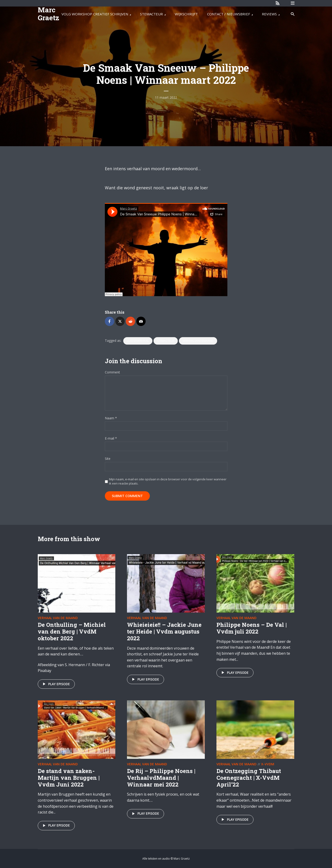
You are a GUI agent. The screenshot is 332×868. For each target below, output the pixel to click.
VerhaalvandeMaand (198, 341)
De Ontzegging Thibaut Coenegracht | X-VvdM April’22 (249, 778)
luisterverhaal (138, 341)
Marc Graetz (48, 14)
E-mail (111, 439)
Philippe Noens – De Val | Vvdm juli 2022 (252, 628)
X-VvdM (268, 764)
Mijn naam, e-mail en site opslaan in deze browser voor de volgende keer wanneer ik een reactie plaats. (168, 481)
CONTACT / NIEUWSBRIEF (229, 14)
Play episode (56, 684)
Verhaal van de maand (58, 618)
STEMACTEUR (151, 14)
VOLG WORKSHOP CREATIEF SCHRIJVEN (95, 14)
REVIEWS (269, 14)
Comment (112, 372)
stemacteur (166, 341)
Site (108, 459)
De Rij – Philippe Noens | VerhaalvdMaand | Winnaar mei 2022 (161, 778)
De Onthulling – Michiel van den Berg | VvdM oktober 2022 (72, 631)
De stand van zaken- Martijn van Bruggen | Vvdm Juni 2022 (69, 778)
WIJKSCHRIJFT (186, 14)
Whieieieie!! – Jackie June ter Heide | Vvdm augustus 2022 (164, 631)
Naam (111, 418)
